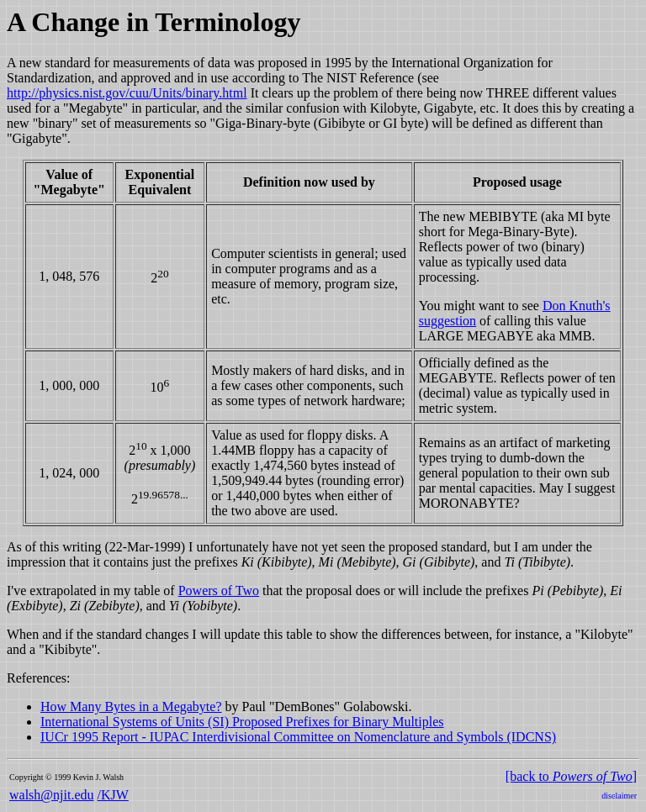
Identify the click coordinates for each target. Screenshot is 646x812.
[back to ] (571, 776)
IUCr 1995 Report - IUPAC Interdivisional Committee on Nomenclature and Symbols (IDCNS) (298, 737)
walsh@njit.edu (52, 795)
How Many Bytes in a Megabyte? (131, 707)
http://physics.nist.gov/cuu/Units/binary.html (127, 93)
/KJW (113, 795)
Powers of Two (219, 591)
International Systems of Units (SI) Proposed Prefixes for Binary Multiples (242, 722)
